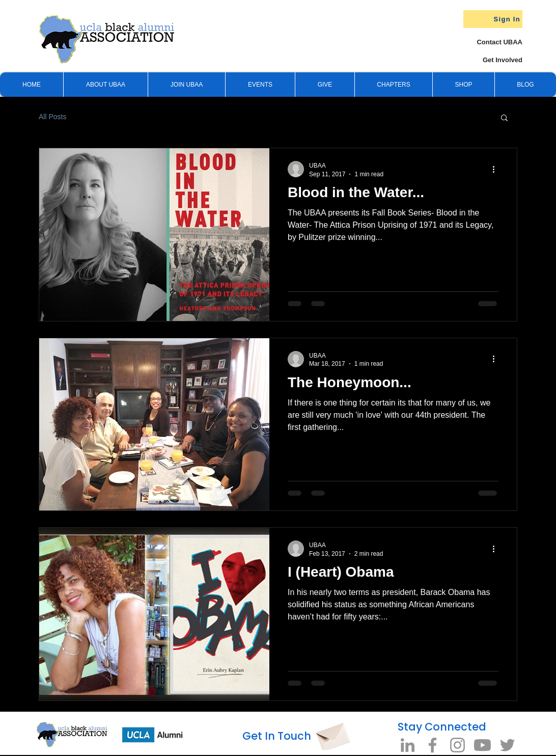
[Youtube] (482, 745)
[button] (325, 85)
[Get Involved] (484, 60)
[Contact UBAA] (489, 42)
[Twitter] (507, 745)
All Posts (52, 117)
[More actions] (497, 169)
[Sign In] (493, 19)
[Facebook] (433, 745)
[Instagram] (457, 745)
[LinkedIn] (408, 745)
